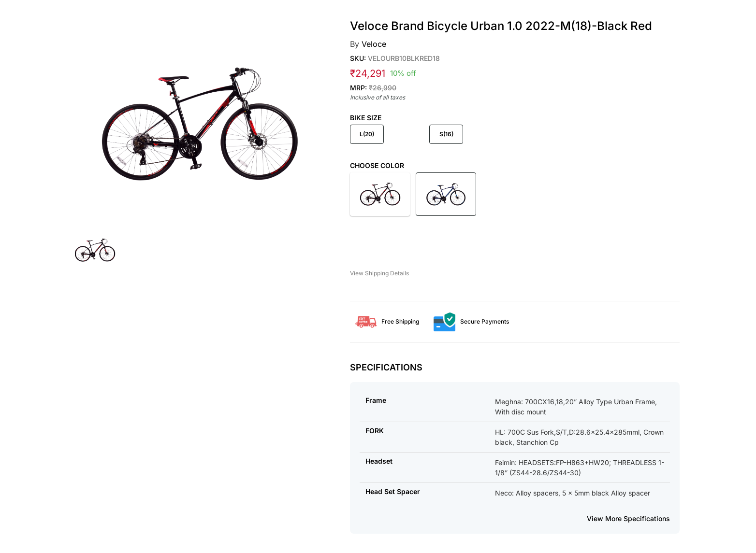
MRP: (373, 88)
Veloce (374, 44)
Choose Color (377, 165)
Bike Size (366, 118)
